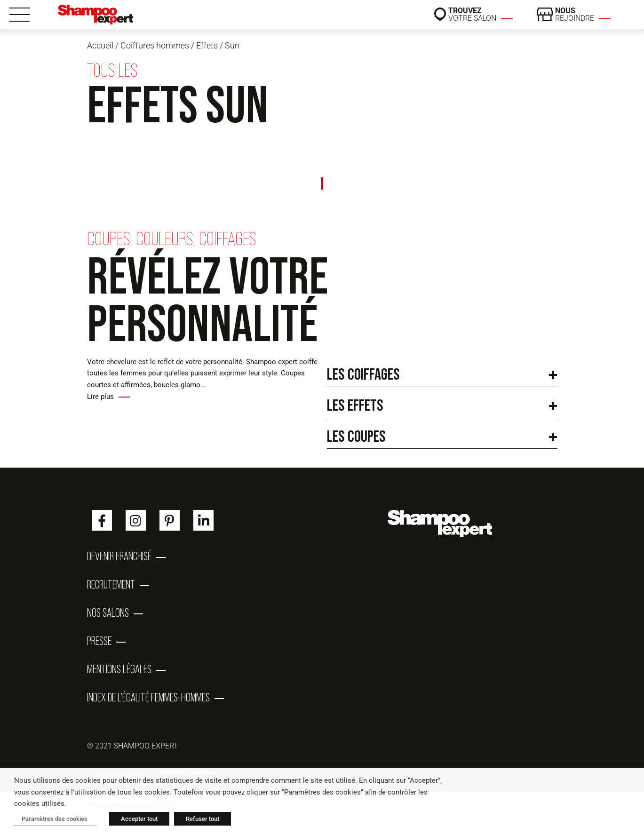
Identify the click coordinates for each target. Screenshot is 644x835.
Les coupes (356, 436)
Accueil (100, 45)
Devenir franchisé (119, 557)
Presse (99, 641)
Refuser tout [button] (203, 819)
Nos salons (108, 613)
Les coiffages (363, 374)
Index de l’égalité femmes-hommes (148, 698)
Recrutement (111, 585)
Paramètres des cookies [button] (55, 819)
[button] (442, 372)
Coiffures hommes (155, 45)
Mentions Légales (119, 669)
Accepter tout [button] (139, 819)
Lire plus (100, 397)
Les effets (355, 405)
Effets (207, 45)
